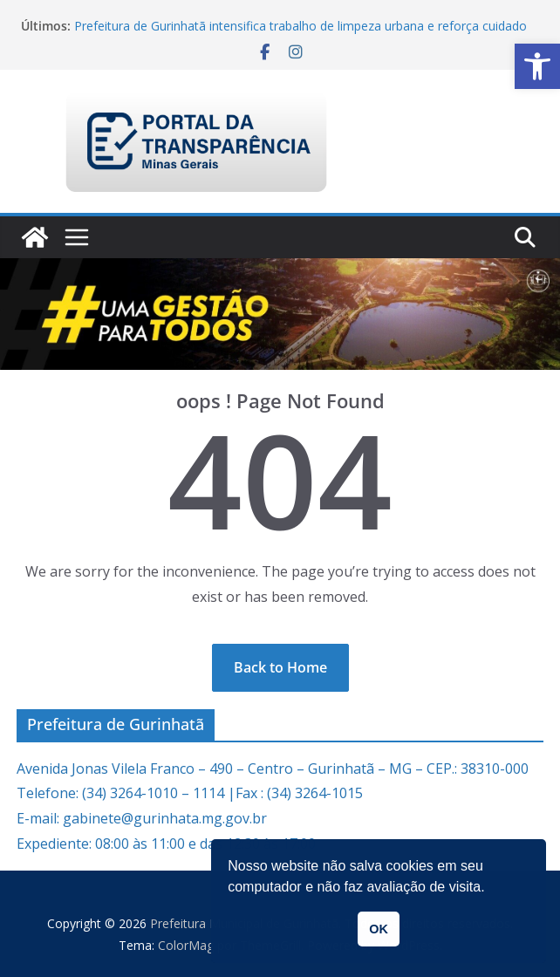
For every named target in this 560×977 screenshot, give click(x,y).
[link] (537, 66)
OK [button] (379, 929)
